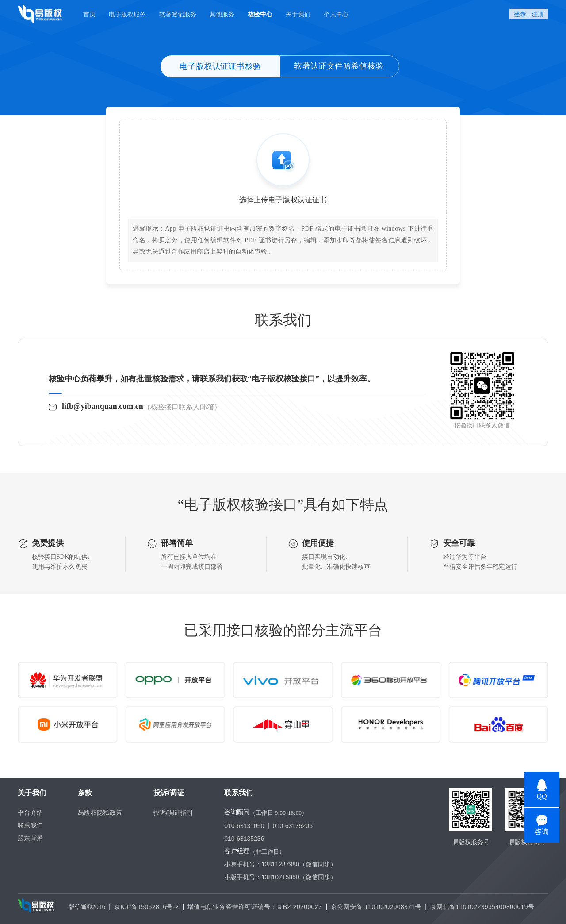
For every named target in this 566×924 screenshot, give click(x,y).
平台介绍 (31, 812)
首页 (89, 14)
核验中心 (260, 14)
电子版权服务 (127, 14)
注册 (538, 14)
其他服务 (222, 14)
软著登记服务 (178, 14)
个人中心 (336, 14)
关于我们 (298, 14)
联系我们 (31, 825)
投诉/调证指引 (174, 812)
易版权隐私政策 (100, 812)
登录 (520, 14)
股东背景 (31, 838)
